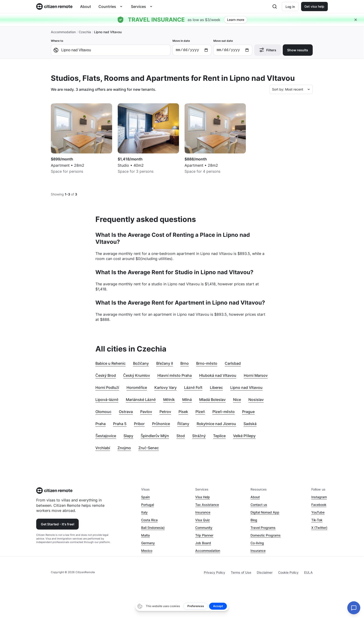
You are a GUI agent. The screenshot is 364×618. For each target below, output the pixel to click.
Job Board (203, 543)
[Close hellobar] (356, 20)
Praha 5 (120, 424)
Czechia (85, 32)
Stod (181, 436)
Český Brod (106, 375)
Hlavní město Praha (175, 375)
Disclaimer (265, 572)
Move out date (233, 47)
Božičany (141, 363)
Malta (145, 535)
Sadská (250, 424)
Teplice (219, 436)
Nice (237, 400)
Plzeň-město (224, 412)
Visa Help (203, 497)
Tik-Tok (317, 520)
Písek (183, 412)
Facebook (319, 505)
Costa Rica (149, 520)
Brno (185, 363)
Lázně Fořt (193, 387)
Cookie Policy (288, 572)
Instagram (319, 497)
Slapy (128, 436)
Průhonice (161, 424)
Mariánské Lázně (141, 400)
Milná (187, 400)
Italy (144, 512)
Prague (248, 412)
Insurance (203, 512)
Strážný (199, 436)
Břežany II (165, 363)
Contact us (259, 505)
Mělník (169, 400)
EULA (308, 572)
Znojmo (124, 448)
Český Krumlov (137, 375)
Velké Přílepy (244, 436)
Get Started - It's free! (58, 524)
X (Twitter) (319, 528)
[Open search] (275, 7)
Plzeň (200, 412)
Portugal (148, 505)
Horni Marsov (256, 375)
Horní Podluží (107, 387)
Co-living (257, 543)
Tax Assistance (207, 505)
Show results (298, 50)
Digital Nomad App (265, 512)
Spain (145, 497)
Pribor (139, 424)
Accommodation (63, 32)
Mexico (147, 551)
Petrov (165, 412)
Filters (268, 50)
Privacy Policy (214, 572)
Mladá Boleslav (212, 400)
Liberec (216, 387)
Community (204, 528)
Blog (254, 520)
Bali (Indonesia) (153, 528)
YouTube (318, 512)
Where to (111, 47)
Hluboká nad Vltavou (218, 375)
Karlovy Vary (166, 387)
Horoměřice (137, 387)
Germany (148, 543)
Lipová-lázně (107, 400)
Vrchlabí (103, 448)
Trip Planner (204, 535)
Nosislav (256, 400)
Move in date (192, 47)
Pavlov (146, 412)
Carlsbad (233, 363)
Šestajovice (106, 436)
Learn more (236, 20)
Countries (107, 7)
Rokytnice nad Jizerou (216, 424)
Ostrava (126, 412)
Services (138, 7)
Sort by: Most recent (288, 89)
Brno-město (207, 363)
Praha (101, 424)
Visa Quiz (203, 520)
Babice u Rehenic (110, 363)
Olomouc (103, 412)
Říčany (183, 424)
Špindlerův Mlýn (155, 436)
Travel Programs (263, 528)
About (86, 7)
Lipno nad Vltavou (246, 387)
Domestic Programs (266, 535)
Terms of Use (241, 572)
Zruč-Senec (149, 448)
